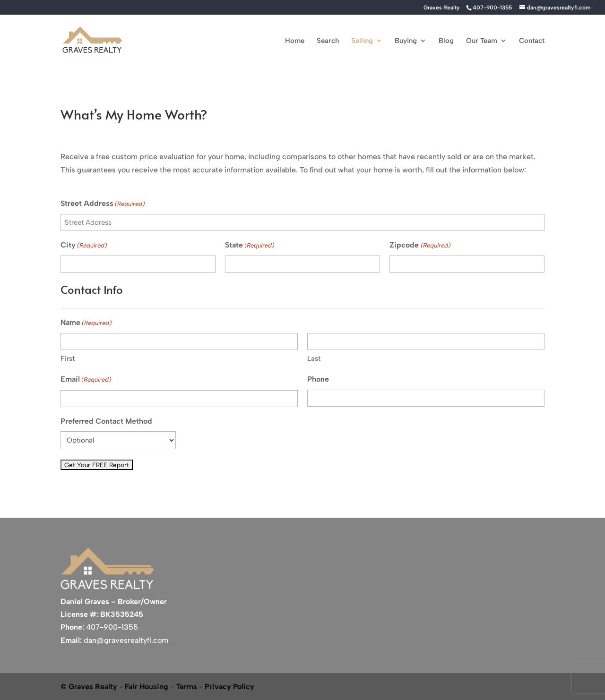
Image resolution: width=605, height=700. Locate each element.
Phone (318, 379)
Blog (446, 41)
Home (295, 41)
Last (314, 359)
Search (328, 41)
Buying (406, 41)
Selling (362, 41)
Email (86, 380)
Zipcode (420, 245)
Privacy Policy (229, 687)
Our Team (482, 41)
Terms (186, 687)
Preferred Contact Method (106, 421)
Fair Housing (147, 687)
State (250, 245)
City (84, 245)
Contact (532, 41)
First (68, 359)
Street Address (103, 204)
